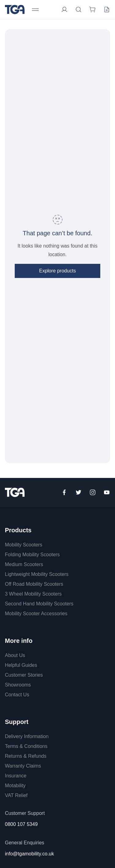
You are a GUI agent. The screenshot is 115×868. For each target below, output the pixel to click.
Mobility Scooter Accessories (36, 614)
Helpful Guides (21, 665)
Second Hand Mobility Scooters (39, 604)
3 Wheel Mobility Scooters (33, 594)
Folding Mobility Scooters (32, 555)
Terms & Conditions (26, 746)
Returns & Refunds (26, 756)
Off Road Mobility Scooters (34, 584)
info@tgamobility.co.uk (29, 854)
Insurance (16, 776)
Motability (15, 786)
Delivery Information (27, 736)
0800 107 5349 (21, 824)
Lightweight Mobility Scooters (37, 574)
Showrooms (18, 685)
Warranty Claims (23, 766)
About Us (15, 655)
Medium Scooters (24, 564)
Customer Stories (24, 675)
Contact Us (17, 695)
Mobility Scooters (24, 545)
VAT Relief (16, 795)
